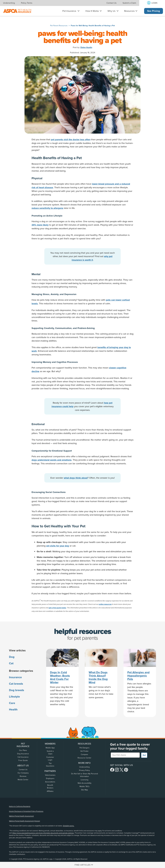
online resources (105, 604)
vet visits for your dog (58, 546)
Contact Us (111, 3)
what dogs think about (76, 478)
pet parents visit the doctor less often (71, 140)
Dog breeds (17, 690)
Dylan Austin (86, 47)
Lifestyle (14, 697)
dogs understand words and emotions (52, 460)
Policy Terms (27, 3)
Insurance (15, 677)
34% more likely (40, 225)
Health (13, 710)
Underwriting (9, 3)
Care (12, 703)
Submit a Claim (129, 3)
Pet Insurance (69, 11)
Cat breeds (16, 684)
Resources (129, 11)
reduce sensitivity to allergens (47, 208)
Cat (11, 663)
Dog (12, 657)
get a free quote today (57, 608)
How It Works (92, 11)
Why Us (111, 11)
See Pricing (154, 11)
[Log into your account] (152, 3)
